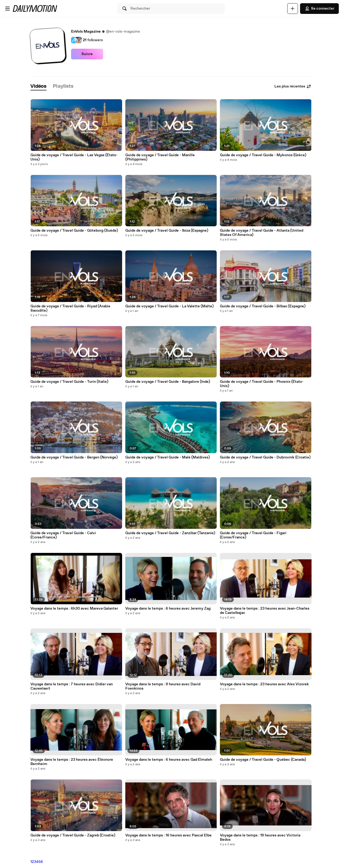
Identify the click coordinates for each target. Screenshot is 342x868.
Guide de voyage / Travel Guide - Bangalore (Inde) (168, 382)
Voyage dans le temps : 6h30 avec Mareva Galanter (74, 609)
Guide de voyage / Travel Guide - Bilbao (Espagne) (263, 306)
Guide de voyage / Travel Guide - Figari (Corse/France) (253, 535)
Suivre (87, 54)
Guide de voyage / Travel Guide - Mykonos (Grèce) (263, 155)
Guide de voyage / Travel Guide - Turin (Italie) (69, 382)
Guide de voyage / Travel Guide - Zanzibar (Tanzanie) (170, 533)
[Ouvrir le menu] (7, 9)
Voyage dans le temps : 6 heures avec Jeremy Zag (168, 609)
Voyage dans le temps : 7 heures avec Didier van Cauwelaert (72, 686)
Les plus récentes (293, 86)
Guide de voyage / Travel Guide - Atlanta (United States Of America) (262, 233)
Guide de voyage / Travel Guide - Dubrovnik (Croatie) (265, 457)
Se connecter (319, 9)
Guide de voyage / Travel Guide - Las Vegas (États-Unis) (74, 157)
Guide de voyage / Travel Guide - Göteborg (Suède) (74, 231)
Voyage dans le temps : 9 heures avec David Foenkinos (163, 686)
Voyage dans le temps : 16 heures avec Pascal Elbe (168, 835)
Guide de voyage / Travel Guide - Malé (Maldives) (168, 457)
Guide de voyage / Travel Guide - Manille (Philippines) (160, 157)
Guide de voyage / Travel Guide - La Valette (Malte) (169, 306)
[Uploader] (293, 9)
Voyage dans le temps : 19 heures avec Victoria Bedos (260, 838)
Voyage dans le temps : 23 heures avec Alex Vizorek (264, 684)
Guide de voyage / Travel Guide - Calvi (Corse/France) (63, 535)
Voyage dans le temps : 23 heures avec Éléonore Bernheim (72, 762)
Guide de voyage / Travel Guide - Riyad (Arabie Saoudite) (70, 308)
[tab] (38, 87)
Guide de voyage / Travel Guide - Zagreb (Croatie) (73, 835)
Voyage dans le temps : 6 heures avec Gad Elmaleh (169, 760)
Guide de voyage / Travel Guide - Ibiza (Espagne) (167, 231)
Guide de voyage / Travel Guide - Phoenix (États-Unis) (262, 384)
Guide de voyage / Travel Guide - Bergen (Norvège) (74, 457)
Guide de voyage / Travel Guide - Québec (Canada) (263, 760)
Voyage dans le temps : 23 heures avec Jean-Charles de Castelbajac (265, 611)
